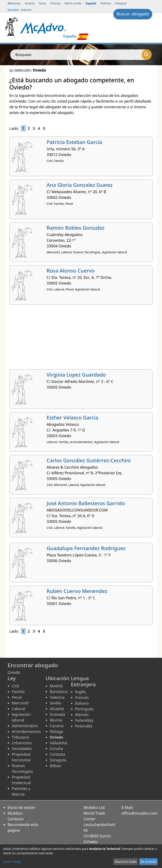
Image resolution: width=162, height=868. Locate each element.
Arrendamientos (26, 731)
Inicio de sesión (21, 807)
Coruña (56, 749)
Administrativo (25, 726)
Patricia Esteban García (74, 142)
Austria (30, 3)
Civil (15, 686)
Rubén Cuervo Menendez (77, 591)
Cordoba (57, 754)
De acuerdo (148, 862)
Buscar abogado (133, 14)
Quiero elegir (12, 862)
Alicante (57, 709)
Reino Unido (73, 3)
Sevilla (55, 703)
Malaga (56, 731)
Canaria (57, 726)
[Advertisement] (81, 339)
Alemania (14, 3)
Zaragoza (58, 760)
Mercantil (20, 703)
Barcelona (59, 692)
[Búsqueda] (147, 55)
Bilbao (55, 766)
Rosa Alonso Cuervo (71, 271)
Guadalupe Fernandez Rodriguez (86, 548)
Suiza (42, 3)
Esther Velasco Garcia (72, 417)
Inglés (81, 692)
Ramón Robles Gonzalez (76, 228)
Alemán (82, 715)
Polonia (106, 3)
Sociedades (22, 749)
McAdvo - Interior (20, 10)
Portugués (84, 709)
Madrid (56, 686)
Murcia (56, 720)
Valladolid (58, 743)
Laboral (18, 709)
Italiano (82, 703)
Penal (17, 697)
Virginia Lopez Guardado (76, 375)
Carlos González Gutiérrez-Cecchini (89, 460)
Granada (57, 714)
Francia (55, 3)
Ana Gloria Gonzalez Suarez (80, 185)
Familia (18, 692)
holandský (84, 720)
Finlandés (84, 726)
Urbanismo (22, 743)
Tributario (21, 737)
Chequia (121, 3)
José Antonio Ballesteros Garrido (86, 503)
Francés (82, 697)
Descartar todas (126, 862)
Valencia (57, 697)
